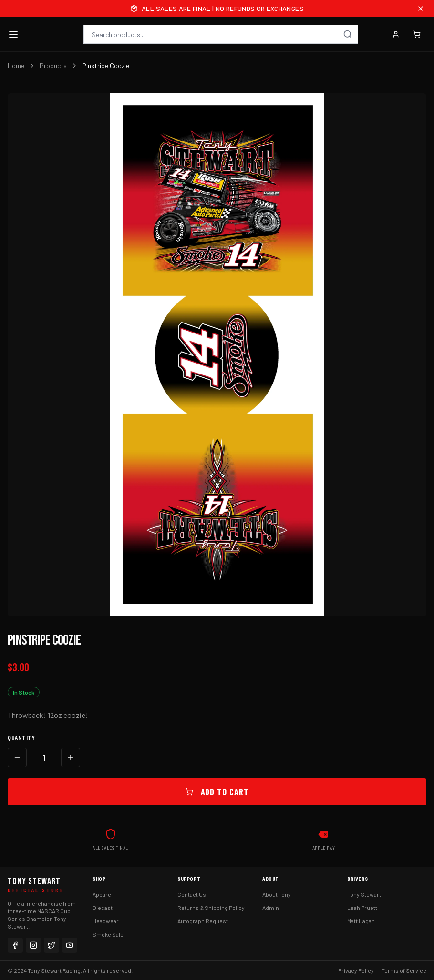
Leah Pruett (362, 908)
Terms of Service (404, 970)
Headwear (106, 921)
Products (53, 66)
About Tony (277, 894)
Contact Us (192, 894)
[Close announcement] (421, 9)
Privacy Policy (356, 970)
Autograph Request (203, 921)
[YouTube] (70, 945)
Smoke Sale (108, 934)
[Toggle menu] (13, 34)
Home (16, 66)
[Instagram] (33, 945)
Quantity (21, 737)
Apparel (103, 894)
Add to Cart (217, 792)
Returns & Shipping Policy (211, 908)
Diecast (103, 908)
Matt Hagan (361, 921)
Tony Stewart (364, 894)
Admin (271, 908)
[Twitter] (52, 945)
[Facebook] (15, 945)
